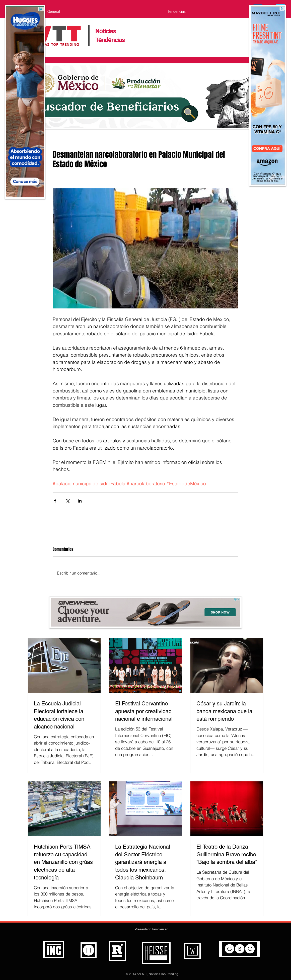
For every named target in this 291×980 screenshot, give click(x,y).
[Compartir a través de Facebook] (55, 501)
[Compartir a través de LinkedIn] (80, 501)
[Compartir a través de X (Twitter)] (67, 501)
